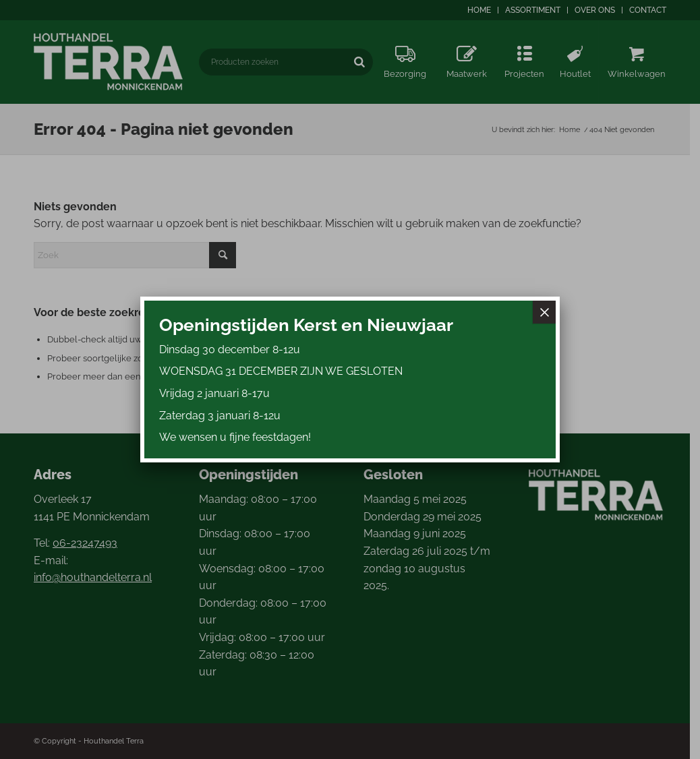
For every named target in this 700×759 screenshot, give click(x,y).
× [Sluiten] (544, 312)
